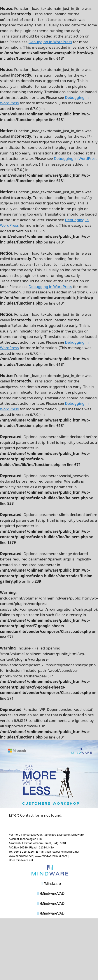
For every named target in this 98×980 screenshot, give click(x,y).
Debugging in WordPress (50, 42)
